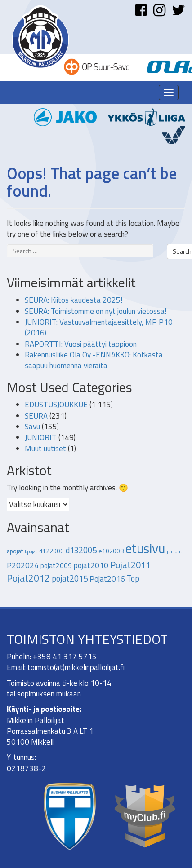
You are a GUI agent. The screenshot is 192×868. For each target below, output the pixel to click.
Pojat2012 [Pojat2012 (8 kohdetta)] (28, 578)
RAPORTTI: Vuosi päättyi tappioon (81, 344)
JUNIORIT (41, 437)
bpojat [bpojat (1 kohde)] (31, 551)
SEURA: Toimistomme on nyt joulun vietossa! (96, 311)
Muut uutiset (45, 449)
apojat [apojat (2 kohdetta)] (15, 551)
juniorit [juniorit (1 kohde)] (174, 551)
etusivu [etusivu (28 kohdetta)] (145, 548)
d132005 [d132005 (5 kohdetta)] (81, 550)
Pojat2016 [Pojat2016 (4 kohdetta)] (107, 579)
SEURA (36, 416)
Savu (32, 427)
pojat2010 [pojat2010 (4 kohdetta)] (91, 565)
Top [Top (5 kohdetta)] (133, 578)
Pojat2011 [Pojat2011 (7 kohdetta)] (130, 565)
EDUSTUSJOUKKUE (56, 405)
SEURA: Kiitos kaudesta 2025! (74, 300)
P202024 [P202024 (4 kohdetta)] (23, 565)
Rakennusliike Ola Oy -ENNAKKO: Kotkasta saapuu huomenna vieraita (94, 360)
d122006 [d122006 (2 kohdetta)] (51, 551)
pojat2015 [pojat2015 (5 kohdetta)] (70, 578)
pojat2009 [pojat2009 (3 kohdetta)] (56, 565)
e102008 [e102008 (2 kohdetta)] (111, 551)
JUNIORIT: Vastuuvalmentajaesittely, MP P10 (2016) (99, 327)
